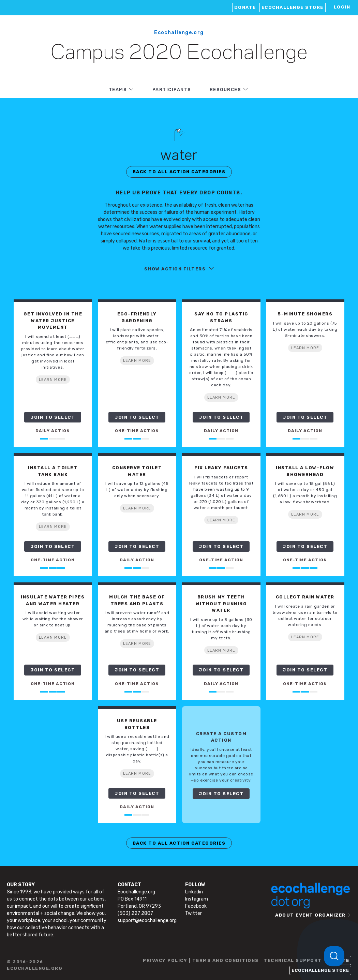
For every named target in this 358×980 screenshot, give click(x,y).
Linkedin (194, 892)
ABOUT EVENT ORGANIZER (310, 915)
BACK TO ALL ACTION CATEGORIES (179, 172)
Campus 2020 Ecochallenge (179, 53)
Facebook (196, 906)
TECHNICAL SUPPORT (293, 960)
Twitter (193, 913)
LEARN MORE (53, 380)
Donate (245, 7)
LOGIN (342, 7)
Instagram (197, 899)
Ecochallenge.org (179, 33)
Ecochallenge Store (293, 7)
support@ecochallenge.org (147, 920)
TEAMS (118, 90)
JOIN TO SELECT (53, 417)
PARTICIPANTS (172, 90)
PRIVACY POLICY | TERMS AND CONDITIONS (201, 960)
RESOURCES (226, 90)
